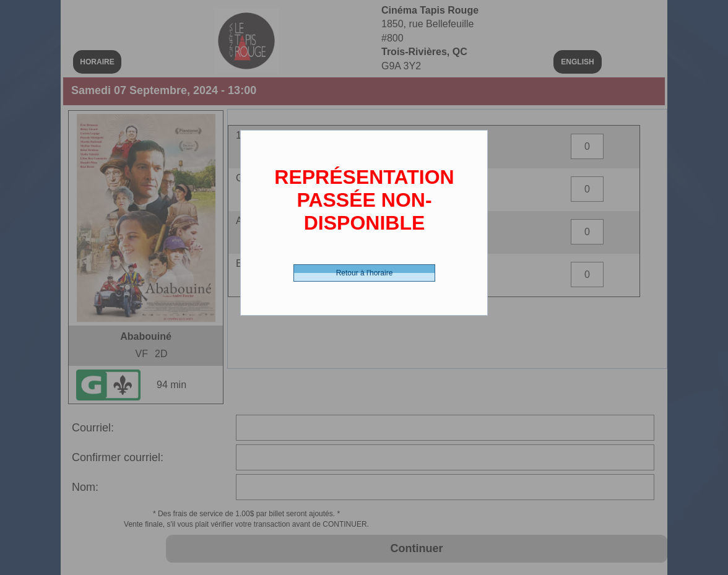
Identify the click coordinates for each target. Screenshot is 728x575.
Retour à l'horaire (365, 273)
